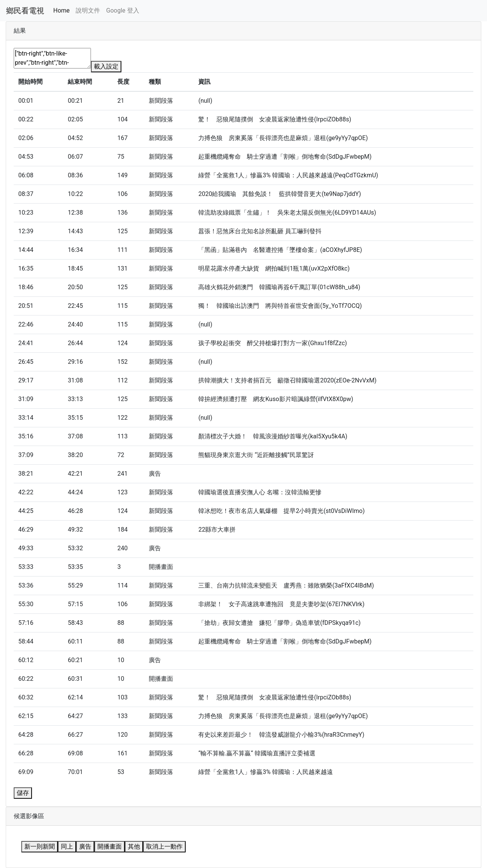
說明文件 (88, 10)
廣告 (85, 846)
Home (61, 10)
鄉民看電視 (25, 11)
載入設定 (106, 66)
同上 (67, 846)
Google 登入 (123, 10)
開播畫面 (110, 846)
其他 (134, 846)
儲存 (23, 793)
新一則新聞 (40, 846)
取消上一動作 (164, 846)
